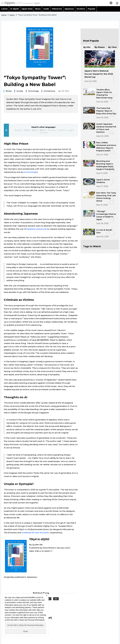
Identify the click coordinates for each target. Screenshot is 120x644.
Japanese (69, 9)
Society (20, 91)
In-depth (15, 9)
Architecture (49, 91)
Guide (46, 9)
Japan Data (27, 9)
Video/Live (57, 9)
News (38, 9)
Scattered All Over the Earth (35, 533)
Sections (81, 9)
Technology (33, 91)
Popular (91, 9)
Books (9, 91)
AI (56, 599)
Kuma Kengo (30, 172)
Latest (4, 9)
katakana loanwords (37, 229)
